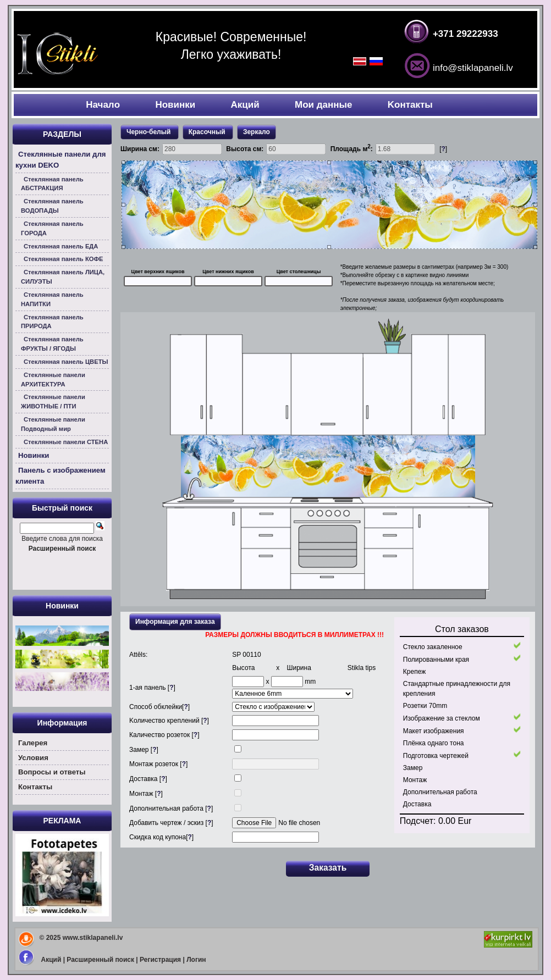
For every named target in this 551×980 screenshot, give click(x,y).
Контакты (35, 787)
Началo (103, 105)
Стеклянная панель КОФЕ (64, 259)
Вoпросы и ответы (52, 772)
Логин (196, 960)
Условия (33, 758)
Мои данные (323, 105)
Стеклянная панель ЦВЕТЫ (66, 362)
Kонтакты (410, 105)
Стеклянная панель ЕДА (61, 246)
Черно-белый (150, 132)
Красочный (208, 132)
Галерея (33, 743)
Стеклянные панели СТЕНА (66, 442)
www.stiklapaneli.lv (93, 938)
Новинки (175, 105)
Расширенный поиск (100, 960)
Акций (245, 105)
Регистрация (160, 960)
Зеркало (257, 132)
